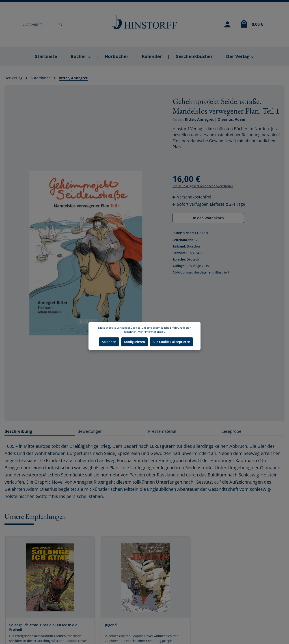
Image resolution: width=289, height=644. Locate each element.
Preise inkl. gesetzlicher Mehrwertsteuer (203, 186)
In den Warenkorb (208, 218)
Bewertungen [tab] (90, 431)
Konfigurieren (134, 350)
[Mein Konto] (227, 24)
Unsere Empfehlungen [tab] (35, 516)
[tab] (40, 431)
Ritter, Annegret (199, 119)
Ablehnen (109, 350)
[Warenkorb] (250, 24)
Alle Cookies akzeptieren (171, 350)
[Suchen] (59, 24)
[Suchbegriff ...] (39, 24)
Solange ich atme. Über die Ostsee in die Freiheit (43, 627)
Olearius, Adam (231, 119)
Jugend (111, 625)
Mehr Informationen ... (152, 340)
